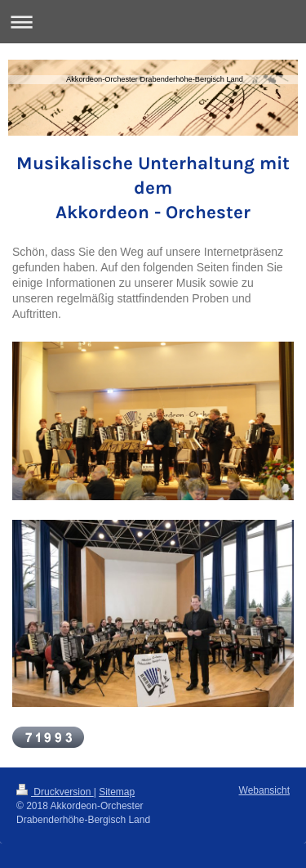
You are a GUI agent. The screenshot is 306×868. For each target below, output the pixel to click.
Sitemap (117, 792)
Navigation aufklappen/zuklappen (153, 22)
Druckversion (55, 792)
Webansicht (264, 790)
